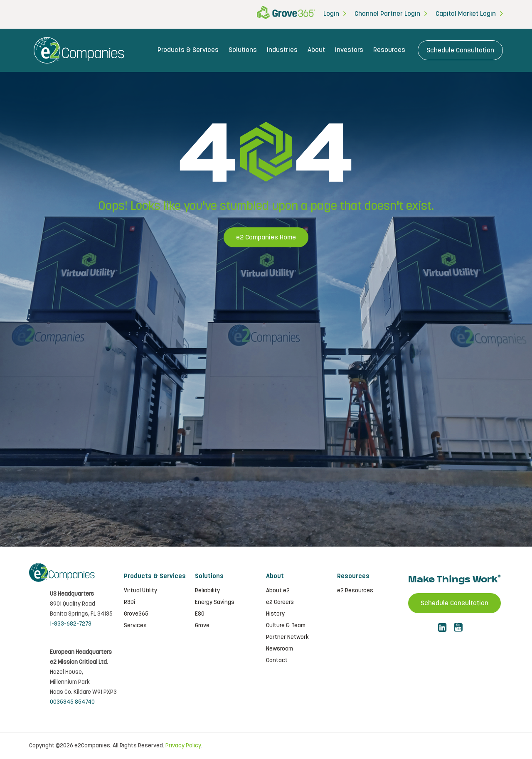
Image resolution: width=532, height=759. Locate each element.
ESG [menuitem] (200, 614)
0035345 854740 (72, 702)
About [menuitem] (316, 50)
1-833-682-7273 (71, 624)
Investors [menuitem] (349, 50)
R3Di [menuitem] (129, 602)
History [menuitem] (275, 614)
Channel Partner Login (387, 14)
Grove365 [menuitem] (136, 614)
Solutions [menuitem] (243, 50)
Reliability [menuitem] (207, 591)
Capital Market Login (466, 14)
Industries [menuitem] (282, 50)
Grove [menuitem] (202, 626)
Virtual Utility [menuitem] (140, 591)
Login (331, 14)
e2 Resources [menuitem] (355, 591)
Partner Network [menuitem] (287, 637)
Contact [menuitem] (277, 660)
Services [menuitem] (135, 626)
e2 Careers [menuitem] (280, 602)
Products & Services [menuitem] (188, 50)
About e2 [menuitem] (278, 591)
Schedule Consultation (460, 51)
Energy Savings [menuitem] (215, 602)
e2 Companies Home (266, 238)
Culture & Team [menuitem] (286, 626)
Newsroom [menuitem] (280, 649)
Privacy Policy (183, 746)
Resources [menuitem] (389, 50)
